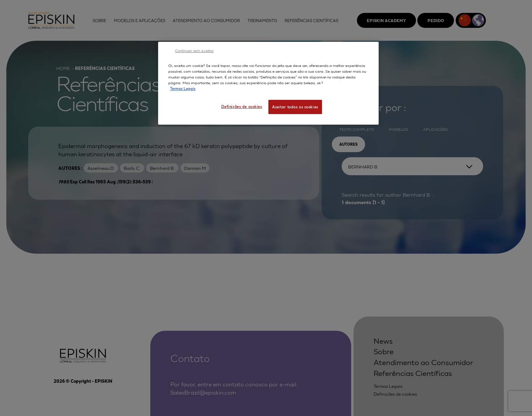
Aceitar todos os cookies (295, 107)
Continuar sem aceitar (194, 50)
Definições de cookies (242, 106)
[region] (268, 83)
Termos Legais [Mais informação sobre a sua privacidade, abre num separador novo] (183, 88)
